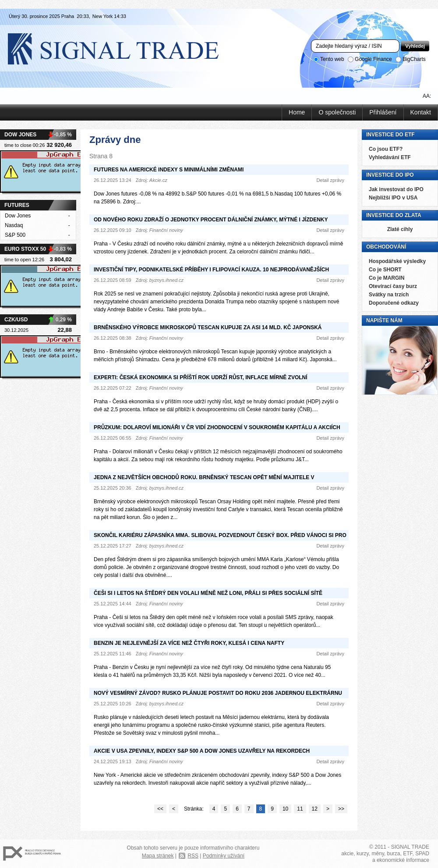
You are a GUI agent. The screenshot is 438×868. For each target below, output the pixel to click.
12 (315, 809)
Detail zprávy (330, 180)
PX (32, 854)
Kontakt (421, 112)
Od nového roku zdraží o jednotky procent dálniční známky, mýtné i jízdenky (211, 220)
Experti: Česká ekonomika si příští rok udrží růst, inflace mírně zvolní (201, 377)
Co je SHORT (385, 270)
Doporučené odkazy (394, 303)
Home (297, 112)
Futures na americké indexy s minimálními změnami (169, 170)
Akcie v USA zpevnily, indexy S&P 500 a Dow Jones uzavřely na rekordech (202, 751)
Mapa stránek (158, 856)
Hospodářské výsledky (397, 261)
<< (160, 809)
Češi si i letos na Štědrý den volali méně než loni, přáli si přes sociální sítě (208, 593)
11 (300, 809)
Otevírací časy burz (393, 286)
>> (341, 809)
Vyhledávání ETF (390, 157)
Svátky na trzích (389, 295)
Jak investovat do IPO (396, 189)
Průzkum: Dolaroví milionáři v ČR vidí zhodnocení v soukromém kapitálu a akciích (217, 427)
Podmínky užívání (224, 856)
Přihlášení (383, 112)
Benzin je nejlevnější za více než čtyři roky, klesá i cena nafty (189, 643)
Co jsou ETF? (386, 149)
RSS (193, 856)
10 (285, 809)
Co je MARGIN (387, 278)
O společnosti (337, 112)
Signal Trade (120, 48)
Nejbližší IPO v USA (393, 198)
